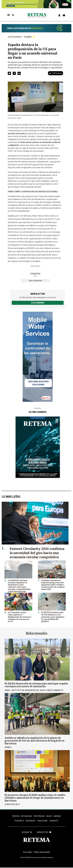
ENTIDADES (31, 821)
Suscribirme (38, 303)
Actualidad (15, 37)
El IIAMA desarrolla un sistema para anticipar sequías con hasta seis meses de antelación (36, 685)
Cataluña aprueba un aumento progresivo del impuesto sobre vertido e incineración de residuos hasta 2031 (53, 585)
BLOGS (49, 816)
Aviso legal (27, 852)
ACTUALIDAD (27, 816)
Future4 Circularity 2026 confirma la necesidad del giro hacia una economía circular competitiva (37, 553)
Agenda (57, 816)
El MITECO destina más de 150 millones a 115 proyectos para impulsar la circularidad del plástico (52, 617)
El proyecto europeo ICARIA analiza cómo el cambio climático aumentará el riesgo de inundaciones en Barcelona (35, 798)
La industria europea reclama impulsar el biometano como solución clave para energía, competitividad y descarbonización (20, 586)
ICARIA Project (12, 804)
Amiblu (8, 747)
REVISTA (16, 816)
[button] (9, 73)
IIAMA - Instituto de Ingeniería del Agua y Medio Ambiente (34, 690)
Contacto (54, 821)
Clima (28, 37)
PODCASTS (19, 821)
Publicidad (42, 821)
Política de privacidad (42, 852)
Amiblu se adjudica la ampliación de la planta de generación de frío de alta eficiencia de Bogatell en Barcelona (35, 741)
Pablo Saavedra (35, 281)
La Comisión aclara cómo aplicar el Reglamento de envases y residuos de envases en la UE (19, 616)
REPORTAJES (39, 816)
